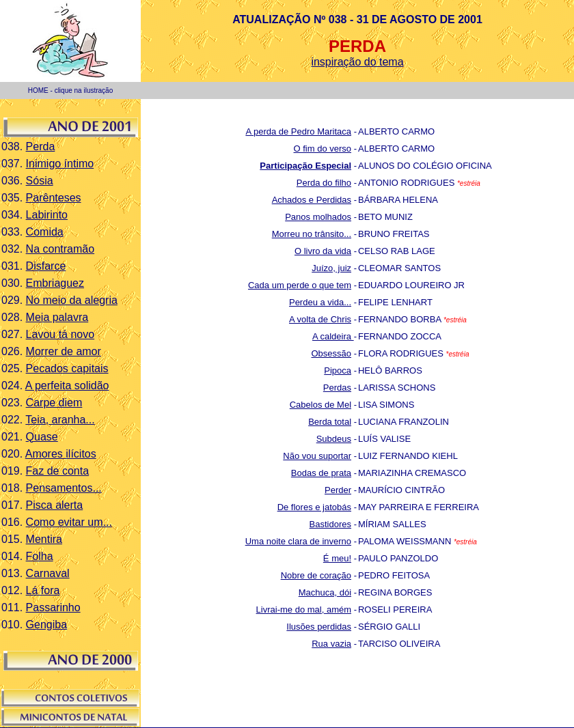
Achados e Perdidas (312, 200)
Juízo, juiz (331, 268)
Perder (338, 490)
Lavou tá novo (60, 334)
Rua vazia (331, 644)
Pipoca (338, 370)
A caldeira (333, 336)
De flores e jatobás (314, 507)
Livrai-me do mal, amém (304, 610)
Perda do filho (324, 183)
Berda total (330, 422)
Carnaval (48, 573)
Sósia (40, 181)
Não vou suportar (317, 456)
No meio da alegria (72, 300)
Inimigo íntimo (60, 164)
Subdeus (334, 439)
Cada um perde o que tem (300, 285)
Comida (45, 232)
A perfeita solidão (67, 386)
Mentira (44, 539)
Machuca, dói (325, 592)
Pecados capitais (67, 368)
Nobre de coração (316, 575)
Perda (41, 146)
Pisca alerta (55, 505)
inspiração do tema (357, 62)
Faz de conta (58, 471)
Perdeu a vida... (320, 302)
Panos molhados (318, 217)
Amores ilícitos (61, 454)
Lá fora (43, 590)
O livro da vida (323, 251)
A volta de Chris (320, 319)
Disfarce (46, 266)
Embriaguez (55, 283)
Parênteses (54, 198)
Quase (42, 437)
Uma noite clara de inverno (298, 541)
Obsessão (331, 353)
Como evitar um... (69, 522)
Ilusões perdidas (319, 627)
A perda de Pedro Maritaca (298, 131)
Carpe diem (54, 403)
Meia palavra (57, 317)
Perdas (337, 388)
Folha (40, 556)
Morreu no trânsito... (312, 234)
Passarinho (53, 607)
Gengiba (47, 625)
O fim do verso (323, 149)
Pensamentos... (64, 488)
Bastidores (330, 524)
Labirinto (47, 215)
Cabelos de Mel (320, 405)
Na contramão (60, 249)
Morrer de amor (64, 351)
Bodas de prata (321, 473)
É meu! (337, 558)
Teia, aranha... (60, 420)
